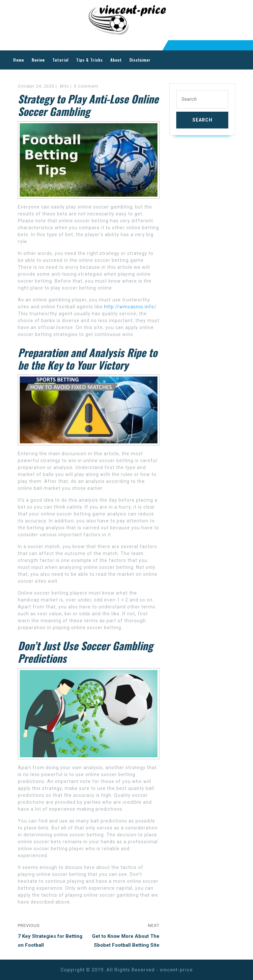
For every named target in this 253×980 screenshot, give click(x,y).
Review (38, 60)
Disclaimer (140, 60)
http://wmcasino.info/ (130, 307)
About (116, 60)
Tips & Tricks (89, 60)
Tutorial (60, 60)
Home (19, 60)
